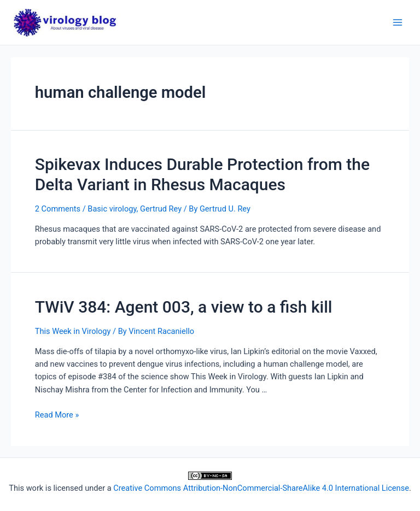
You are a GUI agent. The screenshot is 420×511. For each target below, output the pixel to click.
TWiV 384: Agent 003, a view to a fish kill (184, 307)
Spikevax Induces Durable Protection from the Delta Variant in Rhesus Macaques (202, 174)
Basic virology (112, 209)
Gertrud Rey (161, 209)
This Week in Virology (73, 331)
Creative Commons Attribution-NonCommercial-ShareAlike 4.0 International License (261, 488)
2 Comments (58, 209)
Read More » (57, 415)
